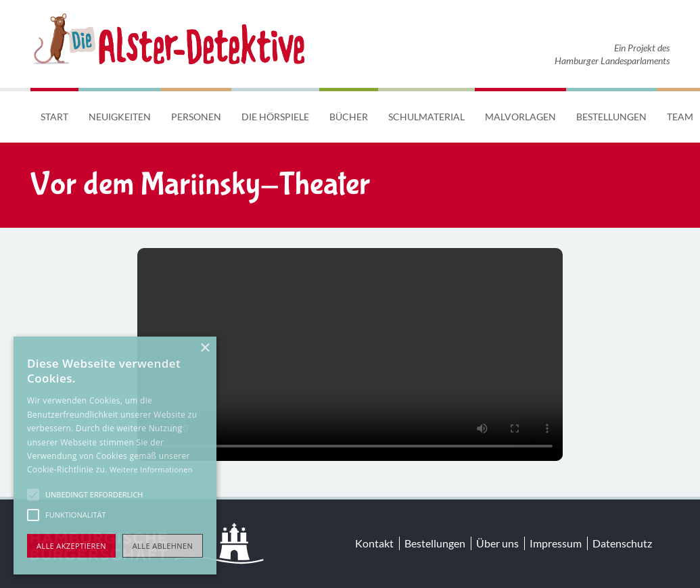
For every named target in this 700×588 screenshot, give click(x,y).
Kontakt (374, 543)
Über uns (497, 543)
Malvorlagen (520, 117)
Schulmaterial (426, 117)
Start (54, 117)
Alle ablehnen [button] (163, 546)
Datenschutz (622, 543)
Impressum (556, 543)
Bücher (349, 117)
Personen (196, 117)
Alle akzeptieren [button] (71, 546)
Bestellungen (611, 117)
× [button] (205, 348)
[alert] (115, 456)
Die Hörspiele (275, 117)
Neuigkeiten (120, 117)
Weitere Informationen (151, 469)
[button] (33, 495)
